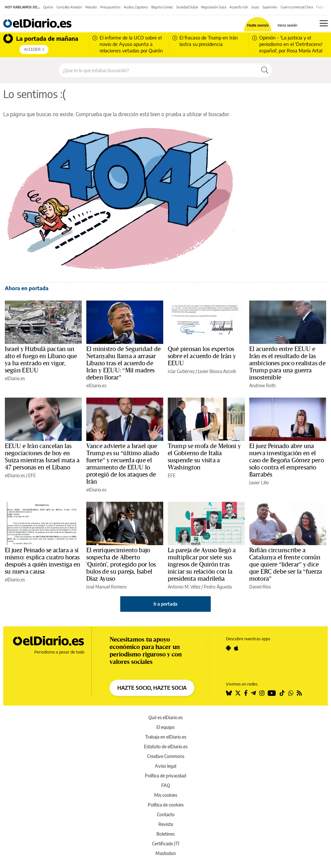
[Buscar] (265, 70)
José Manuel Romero (107, 587)
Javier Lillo (259, 483)
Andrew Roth (262, 385)
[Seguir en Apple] (236, 648)
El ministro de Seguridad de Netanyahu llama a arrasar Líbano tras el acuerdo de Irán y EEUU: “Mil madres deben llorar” (123, 363)
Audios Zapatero (136, 7)
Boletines (165, 834)
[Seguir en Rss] (299, 693)
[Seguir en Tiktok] (282, 693)
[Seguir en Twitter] (238, 693)
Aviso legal (165, 766)
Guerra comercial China (297, 7)
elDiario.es (15, 378)
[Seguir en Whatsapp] (291, 693)
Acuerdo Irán (239, 7)
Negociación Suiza (214, 7)
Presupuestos (110, 7)
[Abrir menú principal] (324, 23)
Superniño (270, 7)
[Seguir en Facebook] (246, 693)
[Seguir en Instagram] (262, 693)
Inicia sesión (287, 25)
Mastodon (166, 853)
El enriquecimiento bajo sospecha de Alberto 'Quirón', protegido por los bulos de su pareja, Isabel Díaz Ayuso (121, 565)
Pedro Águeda (218, 587)
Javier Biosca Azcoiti (217, 371)
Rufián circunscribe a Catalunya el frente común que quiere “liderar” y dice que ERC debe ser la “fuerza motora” (286, 565)
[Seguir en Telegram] (253, 693)
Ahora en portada (27, 288)
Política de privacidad (165, 776)
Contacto (166, 814)
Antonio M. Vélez (184, 587)
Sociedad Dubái (187, 7)
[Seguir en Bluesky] (229, 693)
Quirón (48, 7)
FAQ (166, 785)
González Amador (69, 7)
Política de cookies (166, 805)
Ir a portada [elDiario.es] (165, 604)
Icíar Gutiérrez (181, 371)
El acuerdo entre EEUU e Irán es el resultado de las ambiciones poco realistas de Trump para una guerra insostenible (287, 363)
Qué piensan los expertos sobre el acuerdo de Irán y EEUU (202, 356)
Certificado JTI (166, 844)
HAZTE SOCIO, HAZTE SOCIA (152, 688)
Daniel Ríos (260, 587)
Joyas (255, 7)
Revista (166, 824)
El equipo (165, 727)
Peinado (91, 7)
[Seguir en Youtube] (272, 693)
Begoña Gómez (162, 7)
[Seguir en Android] (228, 648)
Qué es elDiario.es (165, 717)
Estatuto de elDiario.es (166, 747)
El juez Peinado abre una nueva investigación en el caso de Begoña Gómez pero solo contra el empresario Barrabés (287, 460)
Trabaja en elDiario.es (166, 737)
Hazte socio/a (258, 25)
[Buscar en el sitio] (158, 70)
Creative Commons (166, 756)
